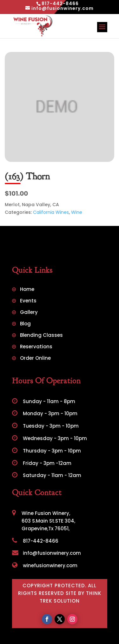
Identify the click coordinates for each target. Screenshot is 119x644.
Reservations (36, 347)
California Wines (51, 212)
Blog (25, 324)
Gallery (29, 313)
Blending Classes (41, 336)
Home (27, 290)
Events (28, 301)
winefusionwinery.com (45, 565)
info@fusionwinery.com (46, 553)
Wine (77, 212)
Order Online (35, 359)
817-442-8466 (35, 541)
